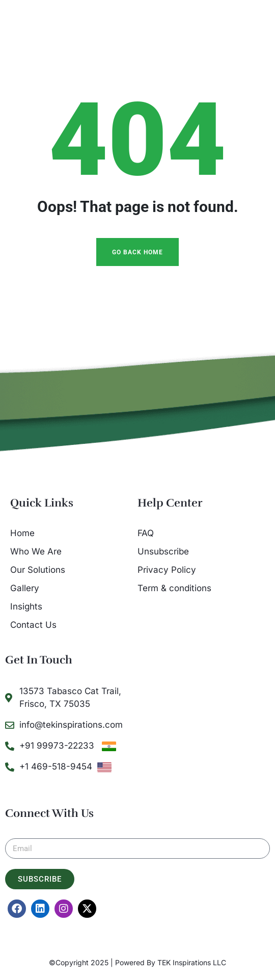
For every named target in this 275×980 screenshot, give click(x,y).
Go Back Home (137, 252)
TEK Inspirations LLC (192, 962)
